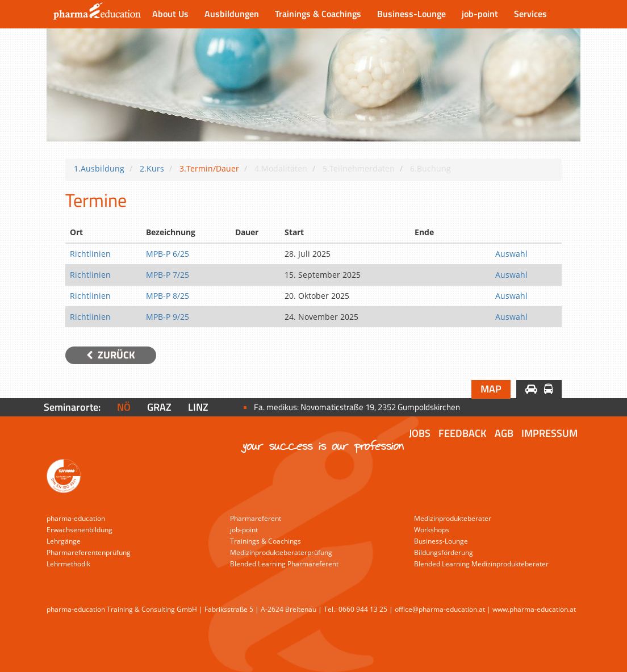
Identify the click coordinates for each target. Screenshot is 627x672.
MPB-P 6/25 (168, 254)
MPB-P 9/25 (168, 317)
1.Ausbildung (99, 168)
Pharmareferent (256, 518)
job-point (480, 14)
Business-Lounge (411, 14)
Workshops (432, 530)
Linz (198, 407)
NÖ (124, 407)
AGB (504, 433)
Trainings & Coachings (318, 14)
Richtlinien (90, 254)
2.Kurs (152, 168)
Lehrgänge (64, 541)
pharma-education (76, 518)
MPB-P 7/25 (168, 275)
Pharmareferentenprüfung (89, 552)
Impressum (549, 433)
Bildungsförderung (444, 552)
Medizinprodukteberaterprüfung (281, 552)
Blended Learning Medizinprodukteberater (481, 564)
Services (530, 14)
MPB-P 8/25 (168, 296)
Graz (159, 407)
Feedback (463, 433)
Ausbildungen (232, 14)
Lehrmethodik (68, 564)
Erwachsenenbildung (80, 530)
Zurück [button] (111, 355)
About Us (170, 14)
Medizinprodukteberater (453, 518)
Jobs (420, 433)
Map (491, 389)
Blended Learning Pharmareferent (284, 564)
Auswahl (511, 254)
